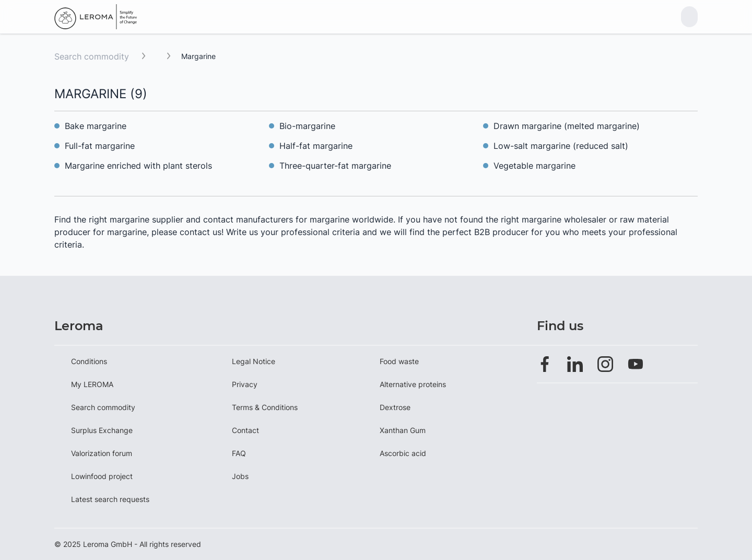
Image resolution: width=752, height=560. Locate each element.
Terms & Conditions (265, 407)
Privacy (245, 384)
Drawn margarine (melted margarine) (567, 126)
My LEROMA (92, 384)
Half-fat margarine (316, 146)
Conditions (89, 361)
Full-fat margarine (100, 146)
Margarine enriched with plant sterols (138, 166)
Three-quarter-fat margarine (335, 166)
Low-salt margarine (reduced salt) (561, 146)
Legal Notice (254, 361)
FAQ (239, 453)
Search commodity (92, 56)
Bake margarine (96, 126)
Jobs (240, 476)
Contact (245, 430)
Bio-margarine (307, 126)
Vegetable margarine (534, 166)
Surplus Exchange (102, 430)
